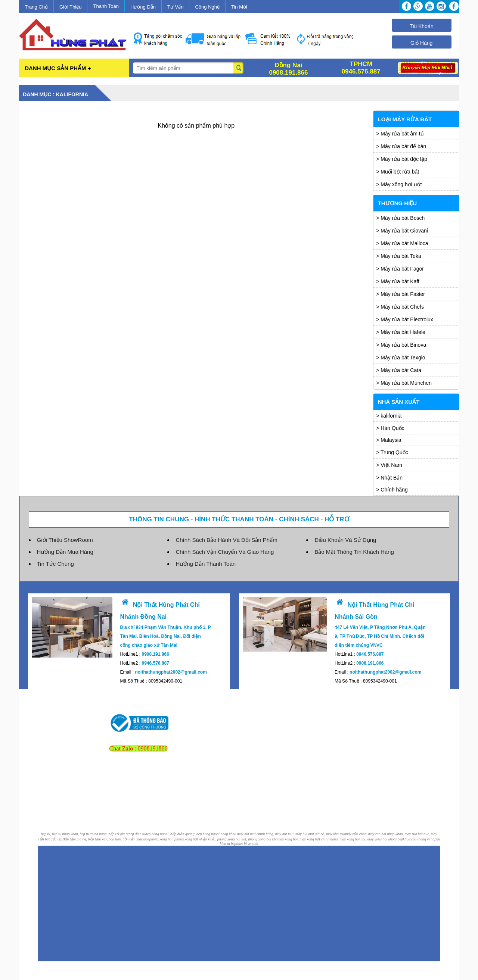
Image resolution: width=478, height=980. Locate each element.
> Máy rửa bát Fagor (400, 269)
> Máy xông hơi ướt (399, 184)
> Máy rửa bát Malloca (402, 243)
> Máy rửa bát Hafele (401, 332)
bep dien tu (137, 834)
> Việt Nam (389, 465)
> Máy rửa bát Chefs (400, 307)
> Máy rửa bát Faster (401, 294)
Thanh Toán (106, 6)
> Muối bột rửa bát (398, 172)
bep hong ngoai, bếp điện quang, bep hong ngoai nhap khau (191, 834)
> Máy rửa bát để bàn (401, 146)
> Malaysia (389, 440)
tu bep (398, 839)
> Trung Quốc (392, 452)
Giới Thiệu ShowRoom (65, 540)
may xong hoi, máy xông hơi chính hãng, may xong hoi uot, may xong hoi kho (336, 839)
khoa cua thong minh (419, 839)
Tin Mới (239, 7)
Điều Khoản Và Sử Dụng (345, 540)
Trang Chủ (36, 7)
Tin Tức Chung (55, 564)
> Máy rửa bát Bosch (400, 218)
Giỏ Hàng (421, 43)
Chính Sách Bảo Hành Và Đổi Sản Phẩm (226, 540)
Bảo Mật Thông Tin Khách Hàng (354, 552)
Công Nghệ (207, 7)
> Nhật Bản (389, 478)
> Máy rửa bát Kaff (398, 281)
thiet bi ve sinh (247, 844)
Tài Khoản (422, 26)
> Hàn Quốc (390, 428)
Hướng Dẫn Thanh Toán (206, 564)
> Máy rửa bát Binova (401, 345)
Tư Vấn (175, 7)
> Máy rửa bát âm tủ (400, 134)
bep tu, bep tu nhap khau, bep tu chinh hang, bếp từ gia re (85, 834)
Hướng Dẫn (143, 7)
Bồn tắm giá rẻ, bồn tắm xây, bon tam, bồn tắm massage (106, 839)
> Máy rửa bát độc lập (402, 159)
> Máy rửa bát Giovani (402, 231)
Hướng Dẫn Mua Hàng (65, 552)
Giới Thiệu (71, 7)
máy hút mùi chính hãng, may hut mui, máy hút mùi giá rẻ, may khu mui (291, 834)
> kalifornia (389, 416)
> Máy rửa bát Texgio (401, 358)
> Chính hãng (392, 490)
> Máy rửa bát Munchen (404, 383)
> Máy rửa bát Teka (398, 256)
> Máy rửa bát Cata (399, 370)
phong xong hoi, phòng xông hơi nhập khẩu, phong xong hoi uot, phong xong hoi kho (214, 839)
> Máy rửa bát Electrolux (405, 319)
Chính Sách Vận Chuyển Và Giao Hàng (225, 552)
